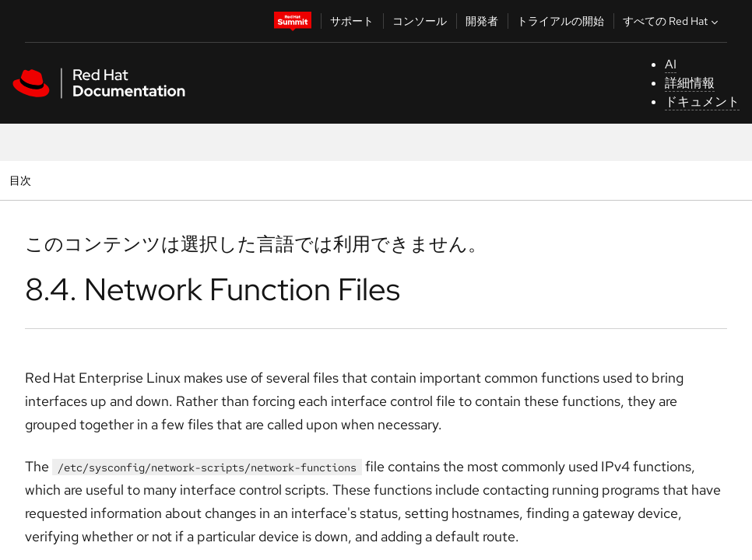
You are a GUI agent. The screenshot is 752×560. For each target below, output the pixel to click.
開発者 (482, 21)
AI (671, 64)
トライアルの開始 (560, 21)
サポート (352, 21)
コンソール (420, 21)
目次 (22, 180)
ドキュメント (702, 101)
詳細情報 (690, 83)
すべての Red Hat (672, 21)
